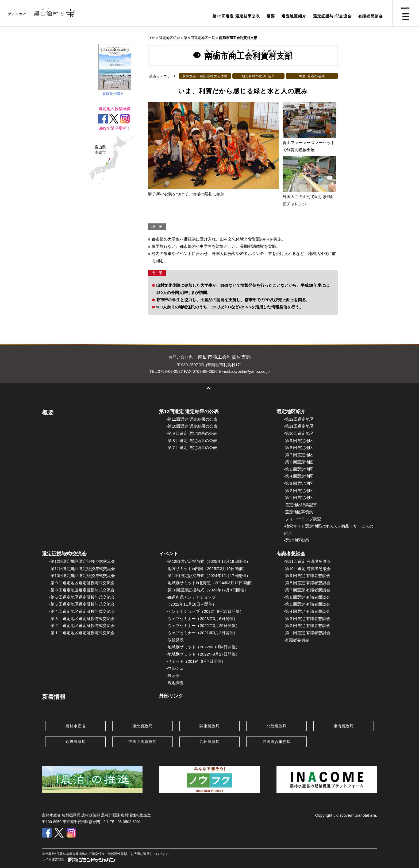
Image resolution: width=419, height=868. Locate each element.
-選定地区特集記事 (300, 505)
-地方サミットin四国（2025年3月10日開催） (206, 569)
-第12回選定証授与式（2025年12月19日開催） (208, 561)
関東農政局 (209, 726)
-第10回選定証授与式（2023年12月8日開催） (207, 590)
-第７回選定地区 (298, 455)
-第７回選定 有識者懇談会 (307, 590)
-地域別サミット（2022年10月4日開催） (203, 647)
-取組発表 (175, 640)
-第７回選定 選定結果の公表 (192, 447)
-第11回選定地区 (299, 426)
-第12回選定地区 (299, 419)
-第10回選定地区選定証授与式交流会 (82, 576)
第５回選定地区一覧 (199, 38)
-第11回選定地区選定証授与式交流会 (82, 569)
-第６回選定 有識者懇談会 (307, 597)
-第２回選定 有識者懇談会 (307, 625)
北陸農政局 (277, 726)
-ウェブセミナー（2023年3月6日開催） (202, 619)
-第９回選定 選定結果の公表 (192, 433)
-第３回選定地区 (298, 483)
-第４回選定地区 (298, 476)
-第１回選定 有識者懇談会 (307, 633)
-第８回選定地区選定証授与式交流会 (82, 590)
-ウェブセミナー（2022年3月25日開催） (203, 625)
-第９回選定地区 (298, 441)
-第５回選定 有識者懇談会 (307, 604)
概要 (271, 16)
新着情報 (54, 697)
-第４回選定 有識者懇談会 (307, 611)
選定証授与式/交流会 (332, 16)
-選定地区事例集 (298, 512)
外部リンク (171, 696)
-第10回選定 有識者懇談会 (307, 569)
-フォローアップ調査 (302, 519)
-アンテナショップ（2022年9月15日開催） (205, 611)
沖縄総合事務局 (277, 741)
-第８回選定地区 (298, 447)
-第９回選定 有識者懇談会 (307, 576)
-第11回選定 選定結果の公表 (192, 419)
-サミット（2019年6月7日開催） (196, 661)
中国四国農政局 (142, 741)
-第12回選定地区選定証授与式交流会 (82, 561)
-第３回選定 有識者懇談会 (307, 619)
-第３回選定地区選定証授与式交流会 (82, 619)
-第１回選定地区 (298, 497)
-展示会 (173, 675)
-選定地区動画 (296, 540)
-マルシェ (175, 668)
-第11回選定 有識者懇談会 (307, 561)
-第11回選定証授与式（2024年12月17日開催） (208, 576)
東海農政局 (343, 726)
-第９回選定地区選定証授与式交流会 (82, 583)
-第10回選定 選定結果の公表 (192, 426)
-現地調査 (175, 683)
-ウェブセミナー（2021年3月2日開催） (202, 633)
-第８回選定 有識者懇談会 (307, 583)
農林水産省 (76, 726)
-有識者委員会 (296, 640)
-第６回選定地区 (298, 462)
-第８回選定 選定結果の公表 (192, 441)
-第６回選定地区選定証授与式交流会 (82, 597)
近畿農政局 (76, 741)
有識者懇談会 (371, 16)
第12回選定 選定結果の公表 (189, 412)
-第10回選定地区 (299, 433)
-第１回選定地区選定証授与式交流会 (82, 633)
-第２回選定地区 (298, 491)
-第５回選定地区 (298, 469)
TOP (152, 38)
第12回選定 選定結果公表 (236, 16)
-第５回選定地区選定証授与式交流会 (82, 604)
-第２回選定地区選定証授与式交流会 (82, 625)
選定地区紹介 (294, 16)
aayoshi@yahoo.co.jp (251, 371)
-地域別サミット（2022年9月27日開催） (203, 654)
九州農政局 (209, 741)
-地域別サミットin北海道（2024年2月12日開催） (210, 583)
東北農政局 (142, 726)
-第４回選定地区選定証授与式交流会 (82, 611)
